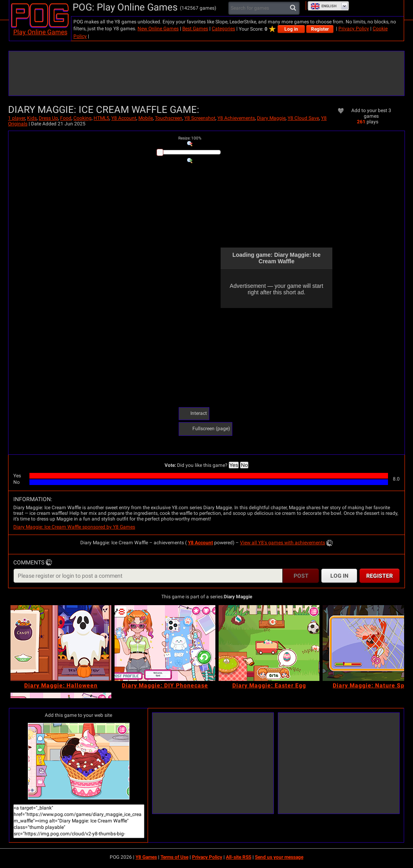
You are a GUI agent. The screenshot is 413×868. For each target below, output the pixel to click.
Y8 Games (146, 857)
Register (320, 29)
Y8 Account (124, 118)
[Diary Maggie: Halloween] (61, 643)
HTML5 (101, 118)
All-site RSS (239, 857)
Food (66, 118)
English (323, 6)
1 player (17, 118)
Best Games (195, 29)
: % (190, 138)
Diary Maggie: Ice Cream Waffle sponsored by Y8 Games (74, 527)
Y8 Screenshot (200, 118)
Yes (234, 465)
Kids (32, 118)
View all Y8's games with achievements (283, 543)
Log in (291, 29)
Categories (223, 29)
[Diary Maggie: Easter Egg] (269, 643)
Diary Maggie (271, 118)
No (244, 465)
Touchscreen (169, 118)
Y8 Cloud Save (303, 118)
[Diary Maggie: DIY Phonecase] (165, 643)
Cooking (82, 118)
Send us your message (279, 857)
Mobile (146, 118)
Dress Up (48, 118)
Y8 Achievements (236, 118)
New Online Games (158, 29)
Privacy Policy (354, 29)
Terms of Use (174, 857)
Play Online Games (40, 32)
